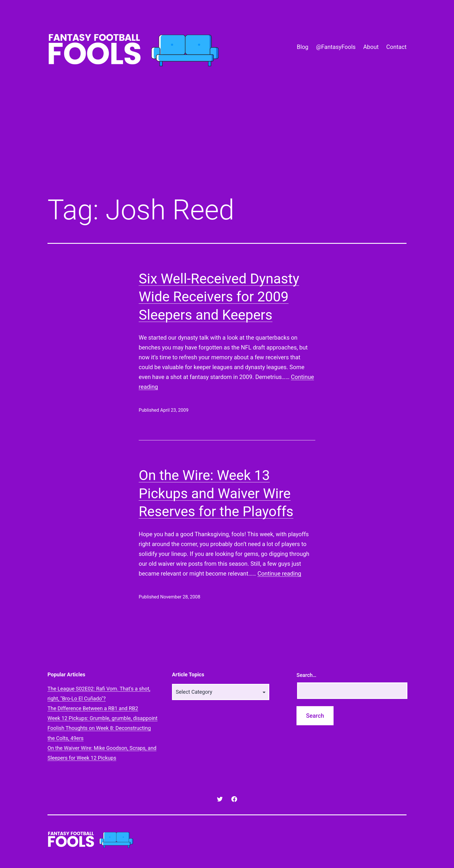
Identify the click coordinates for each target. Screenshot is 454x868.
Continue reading (279, 574)
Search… (306, 675)
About (371, 47)
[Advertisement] (227, 143)
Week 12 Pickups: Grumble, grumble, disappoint (102, 718)
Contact (396, 47)
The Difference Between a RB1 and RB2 (93, 708)
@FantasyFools (336, 47)
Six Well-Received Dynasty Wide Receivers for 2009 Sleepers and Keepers (219, 297)
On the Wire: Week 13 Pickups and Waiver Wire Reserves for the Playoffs (216, 493)
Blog (303, 47)
